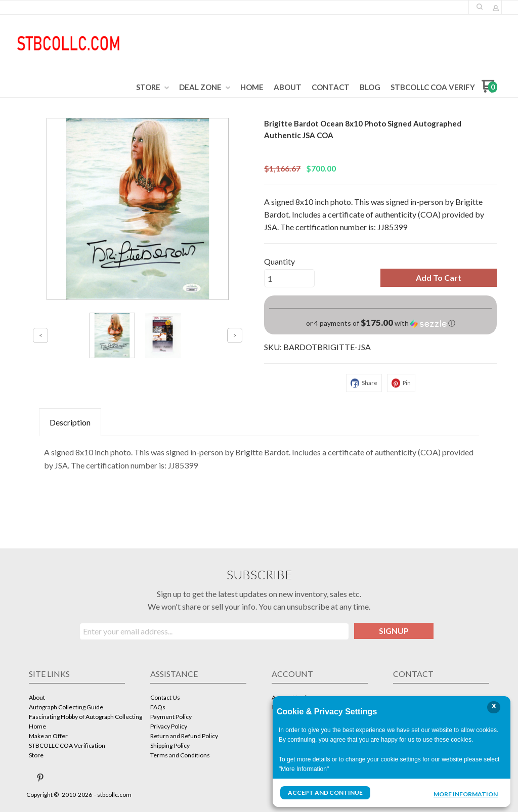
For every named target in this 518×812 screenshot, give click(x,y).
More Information (466, 794)
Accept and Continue (325, 793)
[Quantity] (289, 278)
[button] (439, 278)
